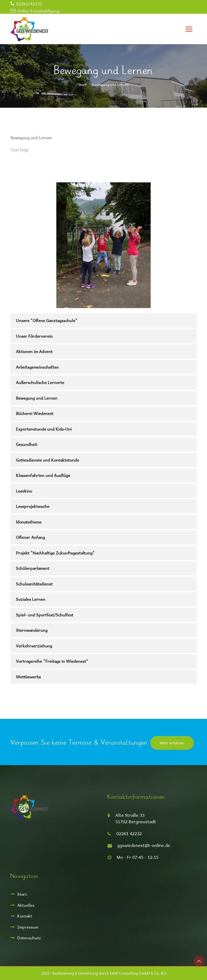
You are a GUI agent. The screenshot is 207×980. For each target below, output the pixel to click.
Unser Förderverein (34, 336)
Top (199, 961)
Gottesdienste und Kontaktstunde (47, 460)
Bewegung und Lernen (37, 398)
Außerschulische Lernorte (40, 382)
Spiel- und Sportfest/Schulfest (45, 615)
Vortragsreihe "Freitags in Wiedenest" (52, 661)
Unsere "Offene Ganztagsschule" (47, 320)
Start (82, 84)
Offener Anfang (30, 537)
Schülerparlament (33, 568)
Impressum (28, 927)
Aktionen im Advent (34, 351)
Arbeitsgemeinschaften (37, 367)
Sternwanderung (32, 630)
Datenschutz (29, 938)
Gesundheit (27, 444)
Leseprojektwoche (33, 506)
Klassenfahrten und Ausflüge (43, 475)
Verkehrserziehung (34, 646)
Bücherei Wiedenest (35, 413)
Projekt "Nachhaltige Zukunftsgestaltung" (55, 553)
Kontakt (25, 916)
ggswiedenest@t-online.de (144, 845)
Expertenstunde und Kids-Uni (44, 429)
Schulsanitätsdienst (34, 584)
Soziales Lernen (31, 599)
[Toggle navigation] (189, 29)
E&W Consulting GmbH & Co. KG (138, 973)
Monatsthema (29, 522)
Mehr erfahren (172, 743)
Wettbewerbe (28, 677)
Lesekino (24, 491)
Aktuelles (26, 905)
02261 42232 (129, 833)
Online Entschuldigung (38, 11)
